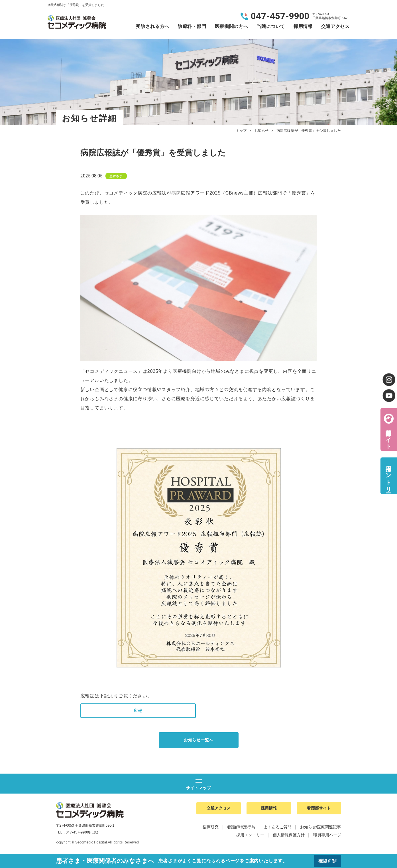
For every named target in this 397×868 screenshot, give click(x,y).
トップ (241, 131)
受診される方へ (152, 26)
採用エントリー (388, 476)
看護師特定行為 (241, 831)
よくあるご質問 (278, 831)
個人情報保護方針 (289, 839)
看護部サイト (388, 436)
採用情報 (303, 26)
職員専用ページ (327, 839)
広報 (138, 711)
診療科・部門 (192, 26)
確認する (326, 861)
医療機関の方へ (231, 26)
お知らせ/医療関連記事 (321, 831)
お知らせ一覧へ (199, 741)
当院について (271, 26)
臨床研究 (211, 831)
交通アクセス (335, 26)
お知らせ (262, 131)
